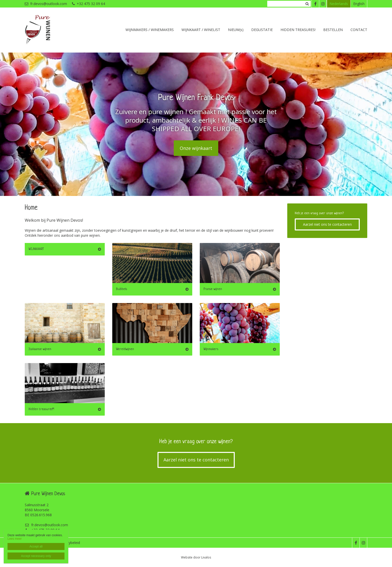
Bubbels (121, 289)
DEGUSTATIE (262, 30)
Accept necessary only (36, 556)
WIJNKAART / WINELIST (201, 30)
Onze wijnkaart (196, 148)
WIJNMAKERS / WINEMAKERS (150, 30)
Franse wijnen (213, 289)
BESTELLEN (333, 30)
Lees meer (15, 539)
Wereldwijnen (125, 349)
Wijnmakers (211, 349)
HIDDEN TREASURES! (298, 30)
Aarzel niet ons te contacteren (327, 224)
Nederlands (339, 4)
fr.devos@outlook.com (46, 4)
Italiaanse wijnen (40, 349)
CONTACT (359, 30)
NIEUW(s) (236, 30)
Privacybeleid (69, 543)
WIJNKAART (36, 249)
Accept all (36, 546)
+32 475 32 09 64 (88, 4)
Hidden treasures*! (41, 409)
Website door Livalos (196, 557)
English (359, 4)
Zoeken (307, 4)
